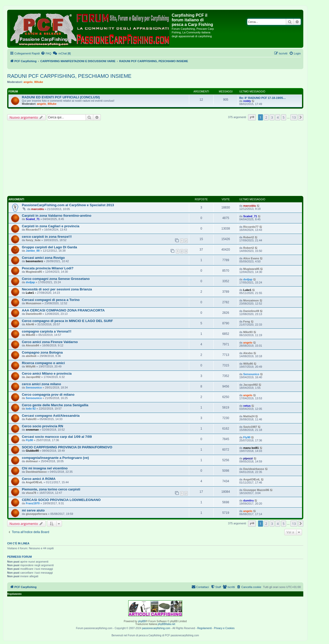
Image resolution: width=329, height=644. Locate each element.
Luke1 (30, 293)
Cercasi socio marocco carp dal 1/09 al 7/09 (57, 437)
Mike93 (30, 335)
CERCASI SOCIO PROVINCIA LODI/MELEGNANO (61, 500)
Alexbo (248, 353)
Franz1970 (33, 503)
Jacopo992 (33, 377)
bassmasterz (34, 261)
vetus (247, 406)
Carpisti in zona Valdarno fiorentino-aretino (57, 216)
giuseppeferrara (36, 514)
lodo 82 (31, 409)
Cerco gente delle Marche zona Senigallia (55, 405)
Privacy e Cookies (224, 628)
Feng (246, 321)
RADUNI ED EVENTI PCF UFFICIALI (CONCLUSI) (61, 97)
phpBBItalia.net (167, 624)
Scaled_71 (33, 219)
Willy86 (31, 366)
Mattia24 (249, 416)
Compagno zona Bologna (42, 352)
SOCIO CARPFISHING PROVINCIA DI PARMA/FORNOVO (67, 447)
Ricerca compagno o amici (43, 363)
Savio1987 (250, 427)
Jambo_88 (33, 251)
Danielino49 (34, 314)
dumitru (248, 500)
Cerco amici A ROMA (39, 479)
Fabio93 (31, 419)
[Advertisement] (155, 159)
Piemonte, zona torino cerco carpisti (51, 489)
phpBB (142, 621)
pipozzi (248, 458)
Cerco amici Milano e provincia (47, 373)
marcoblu (38, 209)
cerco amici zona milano (41, 384)
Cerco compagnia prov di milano (48, 395)
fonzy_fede (33, 240)
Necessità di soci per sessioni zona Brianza (57, 289)
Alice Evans (251, 258)
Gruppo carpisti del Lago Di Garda (49, 247)
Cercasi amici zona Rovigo (43, 258)
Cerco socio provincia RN (43, 426)
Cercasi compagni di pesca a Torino (51, 300)
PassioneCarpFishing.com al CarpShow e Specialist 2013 (68, 205)
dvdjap (30, 282)
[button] (252, 117)
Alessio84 (32, 345)
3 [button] (272, 117)
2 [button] (266, 117)
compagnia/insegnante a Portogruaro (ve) (55, 458)
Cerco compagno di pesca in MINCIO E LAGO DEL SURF (67, 321)
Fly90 (29, 440)
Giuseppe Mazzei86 (256, 490)
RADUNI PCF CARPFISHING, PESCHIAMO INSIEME (69, 76)
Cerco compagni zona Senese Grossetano (56, 279)
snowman (32, 430)
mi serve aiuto (33, 510)
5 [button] (284, 117)
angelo (28, 82)
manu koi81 (251, 448)
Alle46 (30, 324)
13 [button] (294, 117)
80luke (39, 82)
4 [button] (278, 117)
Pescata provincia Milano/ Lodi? (48, 268)
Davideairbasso (36, 472)
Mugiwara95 (34, 272)
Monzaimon (34, 303)
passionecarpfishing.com (156, 628)
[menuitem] (46, 53)
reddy (247, 101)
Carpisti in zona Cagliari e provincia (51, 226)
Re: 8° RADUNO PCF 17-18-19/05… (263, 98)
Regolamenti (204, 628)
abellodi (31, 356)
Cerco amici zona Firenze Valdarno (50, 342)
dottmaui (32, 461)
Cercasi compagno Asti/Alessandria (51, 416)
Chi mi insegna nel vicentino (45, 468)
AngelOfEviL (34, 482)
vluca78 (31, 493)
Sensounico (251, 374)
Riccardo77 (33, 230)
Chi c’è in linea (18, 543)
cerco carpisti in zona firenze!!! (47, 237)
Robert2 (249, 237)
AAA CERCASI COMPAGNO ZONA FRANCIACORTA (63, 310)
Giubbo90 (32, 451)
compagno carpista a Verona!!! (47, 331)
